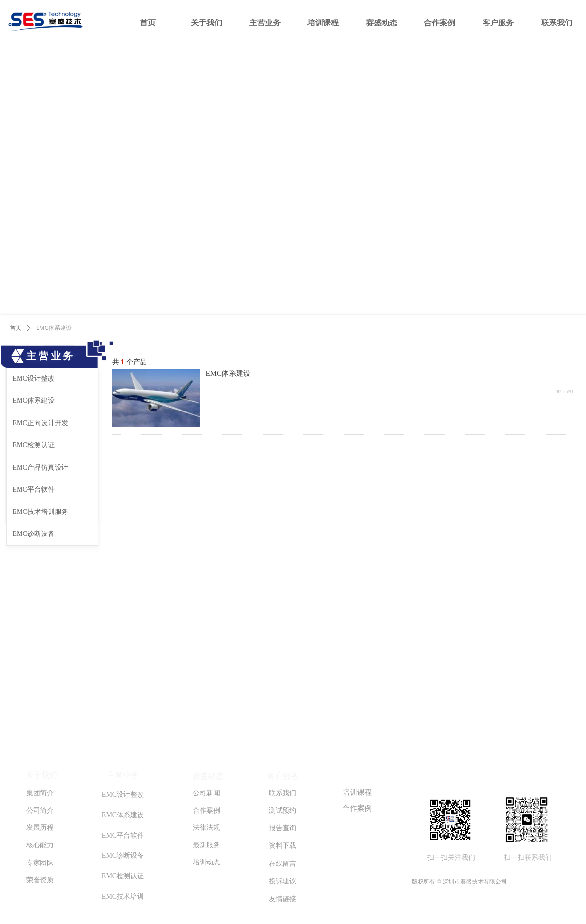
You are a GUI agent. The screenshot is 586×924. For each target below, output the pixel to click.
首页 (16, 328)
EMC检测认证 (34, 445)
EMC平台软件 (34, 489)
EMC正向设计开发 (40, 423)
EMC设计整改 (34, 379)
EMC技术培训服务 (40, 512)
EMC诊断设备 (34, 534)
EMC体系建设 (229, 373)
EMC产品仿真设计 (40, 467)
